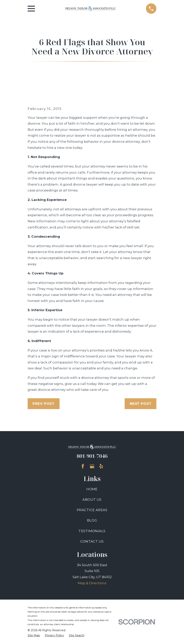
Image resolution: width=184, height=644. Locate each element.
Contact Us (92, 541)
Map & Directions (92, 583)
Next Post (141, 404)
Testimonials (92, 531)
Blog (92, 520)
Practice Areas (92, 510)
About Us (92, 500)
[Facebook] (83, 466)
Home (92, 489)
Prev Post (43, 404)
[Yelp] (101, 466)
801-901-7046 (92, 456)
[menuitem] (34, 636)
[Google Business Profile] (92, 466)
